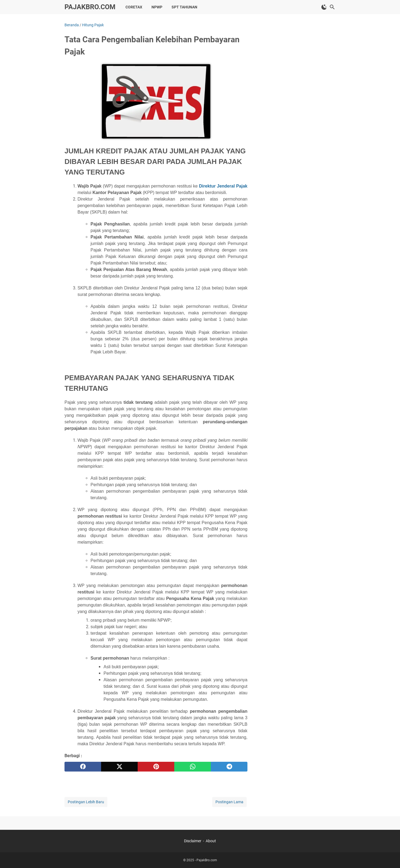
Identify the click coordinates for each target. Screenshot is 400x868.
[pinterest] (156, 767)
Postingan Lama (229, 802)
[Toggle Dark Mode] (324, 7)
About (211, 841)
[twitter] (119, 767)
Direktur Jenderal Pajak (223, 186)
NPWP (157, 7)
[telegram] (229, 767)
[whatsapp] (193, 767)
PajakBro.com (90, 7)
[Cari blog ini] (332, 7)
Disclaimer (193, 841)
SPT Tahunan (184, 7)
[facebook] (83, 767)
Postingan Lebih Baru (86, 802)
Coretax (134, 7)
